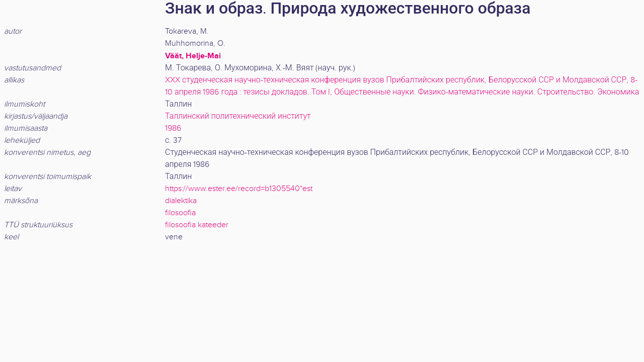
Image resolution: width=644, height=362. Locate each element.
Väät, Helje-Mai (193, 56)
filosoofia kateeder (197, 225)
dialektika (181, 201)
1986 (173, 128)
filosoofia (180, 213)
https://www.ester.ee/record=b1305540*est (239, 189)
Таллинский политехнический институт (238, 116)
